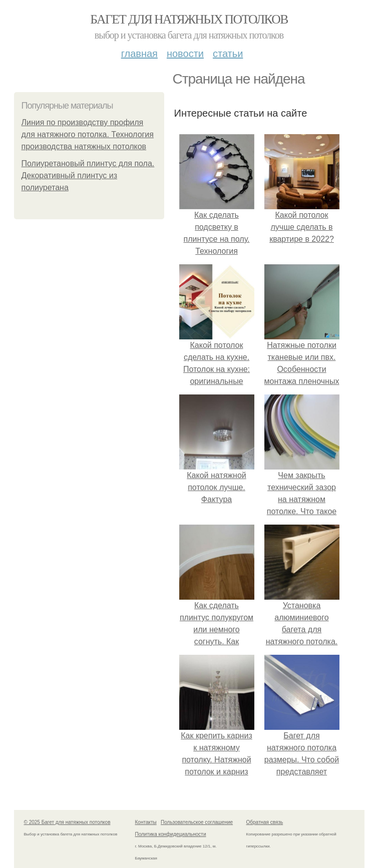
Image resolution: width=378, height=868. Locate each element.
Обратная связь (265, 822)
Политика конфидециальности (171, 834)
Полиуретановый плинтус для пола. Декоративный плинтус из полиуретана (88, 175)
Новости (185, 54)
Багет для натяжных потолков (189, 19)
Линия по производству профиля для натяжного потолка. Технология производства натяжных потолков (88, 134)
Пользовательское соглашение (197, 822)
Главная (139, 54)
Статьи (228, 54)
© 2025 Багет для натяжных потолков (67, 822)
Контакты (146, 822)
